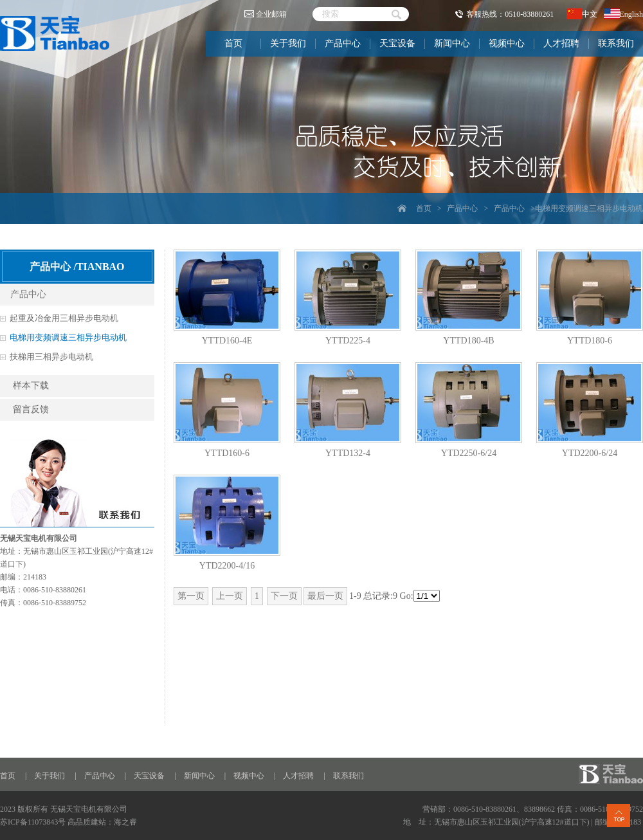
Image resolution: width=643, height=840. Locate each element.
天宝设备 (397, 43)
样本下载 (31, 386)
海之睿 (125, 822)
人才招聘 (561, 43)
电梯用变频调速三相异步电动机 (68, 337)
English (623, 14)
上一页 (230, 596)
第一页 (191, 596)
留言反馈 (31, 409)
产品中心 (343, 43)
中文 (582, 14)
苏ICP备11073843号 (33, 822)
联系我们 (616, 43)
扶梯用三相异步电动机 (51, 357)
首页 (233, 43)
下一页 (284, 596)
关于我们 (288, 43)
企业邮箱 (266, 14)
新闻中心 (452, 43)
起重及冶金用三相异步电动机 (64, 318)
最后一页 (325, 596)
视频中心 (507, 43)
